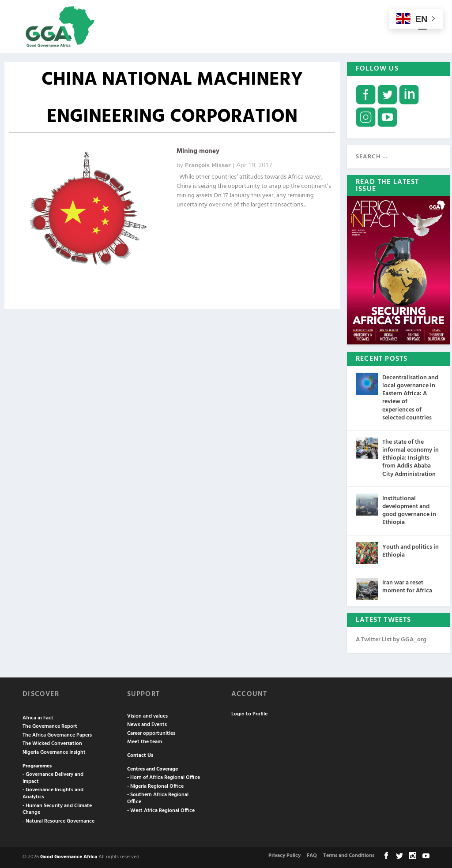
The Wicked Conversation (52, 744)
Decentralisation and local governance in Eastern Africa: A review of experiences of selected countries (410, 398)
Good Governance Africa (69, 857)
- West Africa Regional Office (161, 811)
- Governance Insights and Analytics (53, 793)
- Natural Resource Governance (58, 821)
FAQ (312, 856)
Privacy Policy (284, 856)
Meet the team (145, 742)
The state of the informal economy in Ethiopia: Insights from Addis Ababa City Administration (411, 458)
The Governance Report (50, 726)
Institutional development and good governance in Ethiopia (409, 511)
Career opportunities (151, 733)
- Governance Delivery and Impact (53, 778)
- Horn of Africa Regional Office (164, 778)
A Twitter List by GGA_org (391, 640)
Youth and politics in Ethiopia (411, 551)
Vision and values (147, 716)
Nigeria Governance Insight (54, 752)
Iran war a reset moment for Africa (407, 587)
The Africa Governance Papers (57, 735)
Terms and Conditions (349, 856)
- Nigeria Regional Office (155, 786)
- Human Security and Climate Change (57, 809)
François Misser (208, 165)
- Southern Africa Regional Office (158, 798)
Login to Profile (249, 714)
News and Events (147, 725)
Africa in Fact (38, 718)
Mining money (198, 151)
